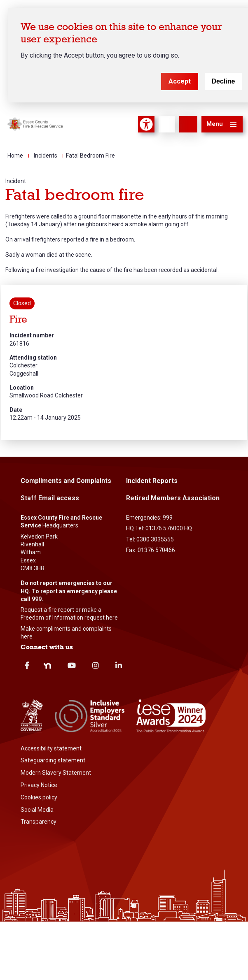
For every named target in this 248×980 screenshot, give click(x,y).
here (112, 618)
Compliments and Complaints (66, 481)
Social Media (37, 810)
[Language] (167, 124)
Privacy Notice (39, 785)
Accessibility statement (51, 748)
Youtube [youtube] (72, 665)
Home (15, 156)
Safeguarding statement (53, 760)
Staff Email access (50, 498)
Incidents (46, 156)
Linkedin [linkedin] (119, 665)
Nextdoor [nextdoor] (47, 666)
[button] (222, 124)
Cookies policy (39, 797)
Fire (18, 319)
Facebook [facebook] (27, 665)
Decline (223, 81)
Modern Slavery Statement (56, 773)
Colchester (23, 365)
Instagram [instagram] (96, 665)
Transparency (39, 822)
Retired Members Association (173, 498)
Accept (180, 81)
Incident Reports (152, 481)
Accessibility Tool (146, 124)
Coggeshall (24, 374)
